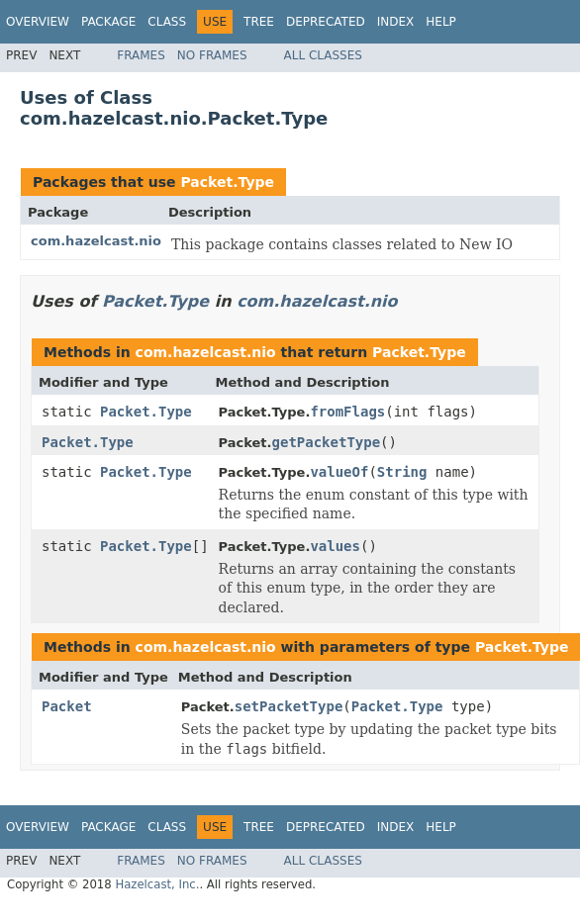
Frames (141, 55)
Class (167, 22)
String (402, 472)
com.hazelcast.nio (96, 241)
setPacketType (289, 706)
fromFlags (347, 412)
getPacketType (327, 442)
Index (396, 22)
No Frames (212, 55)
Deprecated (326, 22)
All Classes (323, 55)
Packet (67, 706)
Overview (38, 22)
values (335, 546)
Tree (259, 22)
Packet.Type (227, 182)
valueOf (339, 472)
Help (441, 22)
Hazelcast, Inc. (157, 884)
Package (108, 22)
